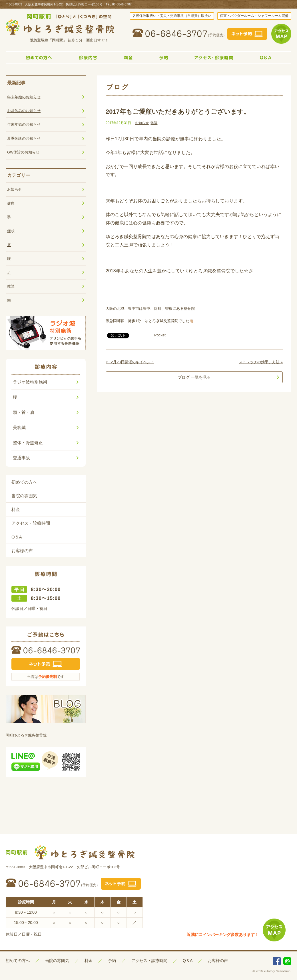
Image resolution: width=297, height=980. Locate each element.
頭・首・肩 (24, 412)
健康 (11, 203)
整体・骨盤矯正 (28, 443)
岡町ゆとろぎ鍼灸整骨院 (26, 735)
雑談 (154, 123)
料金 (16, 509)
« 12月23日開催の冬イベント (130, 362)
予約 (112, 961)
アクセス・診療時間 (31, 523)
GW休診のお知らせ (23, 152)
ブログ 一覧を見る (194, 377)
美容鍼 (19, 427)
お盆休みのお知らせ (24, 111)
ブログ (118, 87)
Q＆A (17, 537)
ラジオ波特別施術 (30, 382)
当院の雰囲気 (24, 496)
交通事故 (21, 458)
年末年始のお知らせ (24, 97)
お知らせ (142, 123)
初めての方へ (24, 482)
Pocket (160, 335)
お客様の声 (22, 551)
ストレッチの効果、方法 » (261, 362)
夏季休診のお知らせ (24, 138)
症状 (11, 231)
